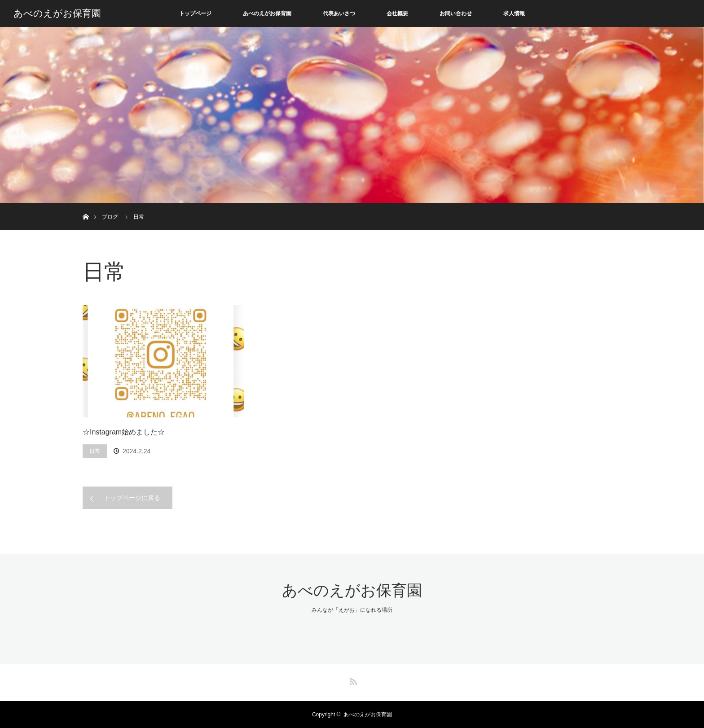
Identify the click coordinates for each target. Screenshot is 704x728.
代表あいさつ (339, 13)
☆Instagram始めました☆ (124, 432)
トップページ (195, 13)
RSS (352, 680)
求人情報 (514, 13)
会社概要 (397, 13)
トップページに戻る (132, 498)
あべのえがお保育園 (57, 13)
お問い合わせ (456, 13)
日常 (95, 451)
